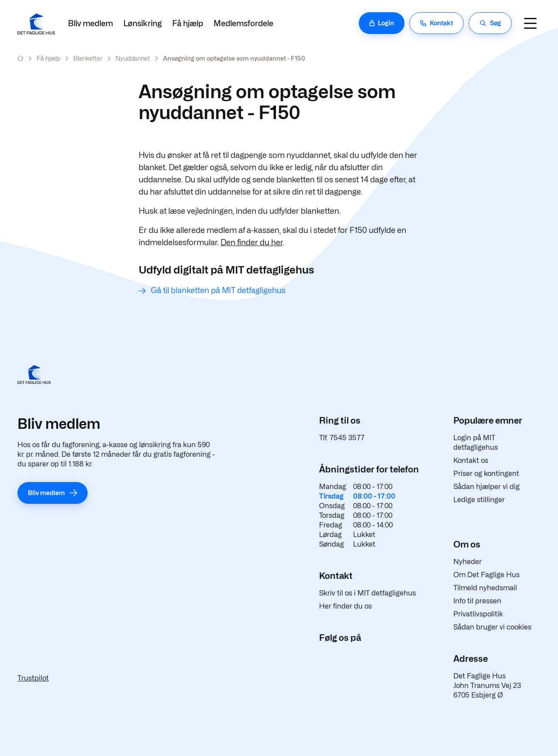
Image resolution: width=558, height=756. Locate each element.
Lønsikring (143, 23)
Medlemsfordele (243, 23)
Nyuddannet (133, 58)
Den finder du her (252, 242)
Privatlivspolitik (478, 614)
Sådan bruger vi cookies (492, 627)
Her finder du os (345, 606)
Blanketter (88, 58)
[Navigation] (530, 23)
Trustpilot (33, 678)
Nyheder (468, 562)
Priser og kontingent (486, 474)
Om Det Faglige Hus (487, 575)
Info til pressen (477, 601)
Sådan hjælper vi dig (487, 487)
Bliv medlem (90, 23)
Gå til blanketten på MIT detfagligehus (218, 290)
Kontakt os (471, 460)
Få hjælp (188, 23)
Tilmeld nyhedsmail (485, 588)
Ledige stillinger (479, 500)
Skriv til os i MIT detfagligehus (367, 593)
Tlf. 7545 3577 (342, 438)
